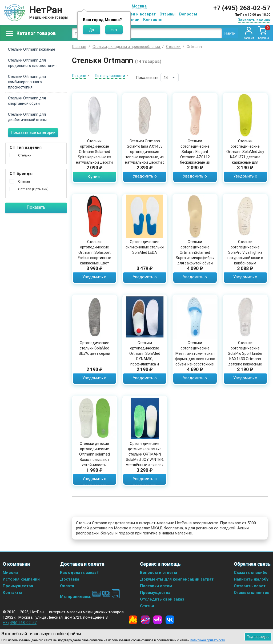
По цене (79, 76)
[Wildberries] (158, 620)
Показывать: (148, 78)
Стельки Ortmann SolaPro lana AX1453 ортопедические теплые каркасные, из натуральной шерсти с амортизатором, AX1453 (145, 157)
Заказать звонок (254, 20)
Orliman (24, 181)
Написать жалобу (251, 579)
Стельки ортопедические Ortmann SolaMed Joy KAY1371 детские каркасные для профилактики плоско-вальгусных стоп (245, 157)
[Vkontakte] (170, 620)
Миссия (10, 573)
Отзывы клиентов (252, 593)
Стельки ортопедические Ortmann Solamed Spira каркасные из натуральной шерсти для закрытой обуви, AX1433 (94, 157)
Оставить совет (250, 586)
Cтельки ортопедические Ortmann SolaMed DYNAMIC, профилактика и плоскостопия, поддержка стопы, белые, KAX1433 (145, 361)
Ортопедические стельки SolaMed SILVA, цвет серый (94, 348)
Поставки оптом (156, 586)
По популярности (110, 76)
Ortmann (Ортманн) (33, 189)
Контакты (153, 19)
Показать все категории (33, 132)
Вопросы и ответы (158, 573)
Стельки (25, 155)
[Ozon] (145, 620)
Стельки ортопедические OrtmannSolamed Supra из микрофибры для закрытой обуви (195, 252)
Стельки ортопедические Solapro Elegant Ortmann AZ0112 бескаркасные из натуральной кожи (195, 154)
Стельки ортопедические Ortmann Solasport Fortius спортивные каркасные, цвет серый (95, 255)
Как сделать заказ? (79, 573)
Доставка (70, 579)
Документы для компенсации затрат (177, 579)
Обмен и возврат (139, 14)
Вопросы (188, 14)
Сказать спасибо (251, 573)
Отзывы (167, 14)
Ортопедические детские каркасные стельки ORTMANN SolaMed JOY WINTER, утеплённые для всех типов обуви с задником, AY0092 (145, 460)
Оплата (67, 586)
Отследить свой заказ (162, 599)
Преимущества (18, 586)
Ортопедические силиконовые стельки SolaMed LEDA (145, 247)
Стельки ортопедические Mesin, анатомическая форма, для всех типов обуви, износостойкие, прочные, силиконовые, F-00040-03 (195, 361)
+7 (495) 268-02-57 (242, 8)
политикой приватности (208, 640)
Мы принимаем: (90, 597)
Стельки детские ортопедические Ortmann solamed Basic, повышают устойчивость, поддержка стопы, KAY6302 (94, 460)
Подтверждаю (258, 637)
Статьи (147, 606)
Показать (36, 207)
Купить (95, 177)
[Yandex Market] (133, 620)
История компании (21, 579)
